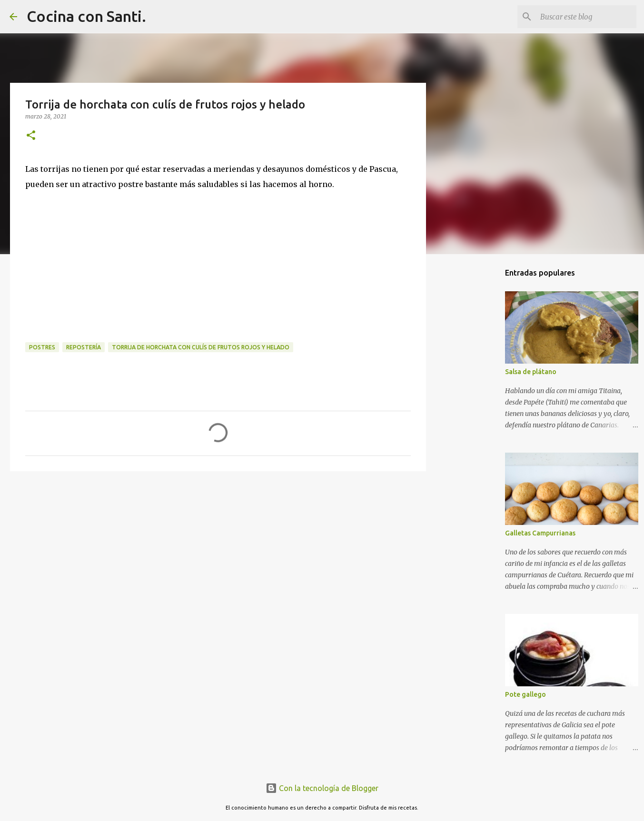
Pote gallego (525, 694)
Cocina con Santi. (86, 16)
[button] (31, 136)
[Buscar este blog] (586, 17)
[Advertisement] (218, 552)
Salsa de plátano (531, 372)
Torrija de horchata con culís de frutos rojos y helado (201, 347)
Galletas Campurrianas (540, 533)
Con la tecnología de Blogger (322, 788)
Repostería (84, 347)
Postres (42, 347)
